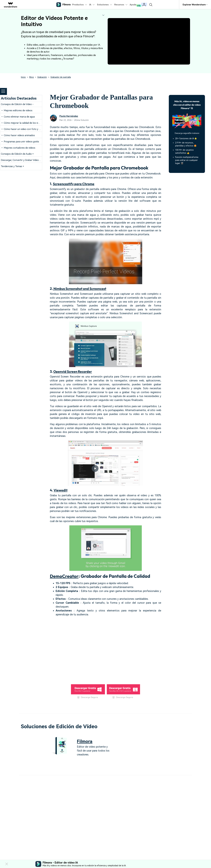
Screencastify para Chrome (75, 184)
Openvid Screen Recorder (74, 371)
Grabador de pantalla (61, 77)
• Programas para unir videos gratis (20, 142)
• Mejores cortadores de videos (18, 148)
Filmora (85, 741)
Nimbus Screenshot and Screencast (81, 289)
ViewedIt (61, 490)
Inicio (23, 77)
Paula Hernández (69, 116)
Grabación (42, 77)
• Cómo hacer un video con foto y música (23, 129)
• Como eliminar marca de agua (18, 117)
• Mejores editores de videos (17, 110)
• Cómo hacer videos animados (18, 135)
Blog (32, 77)
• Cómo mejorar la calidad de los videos (22, 123)
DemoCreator (65, 576)
